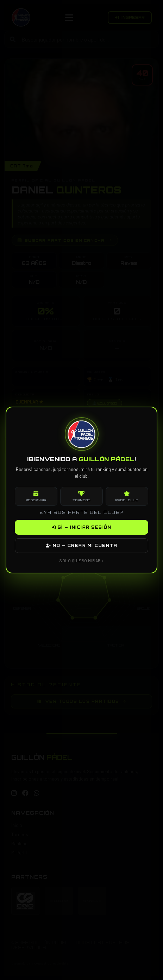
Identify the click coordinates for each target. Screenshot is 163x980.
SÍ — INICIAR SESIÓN (82, 527)
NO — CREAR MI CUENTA (81, 546)
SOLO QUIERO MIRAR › (81, 560)
